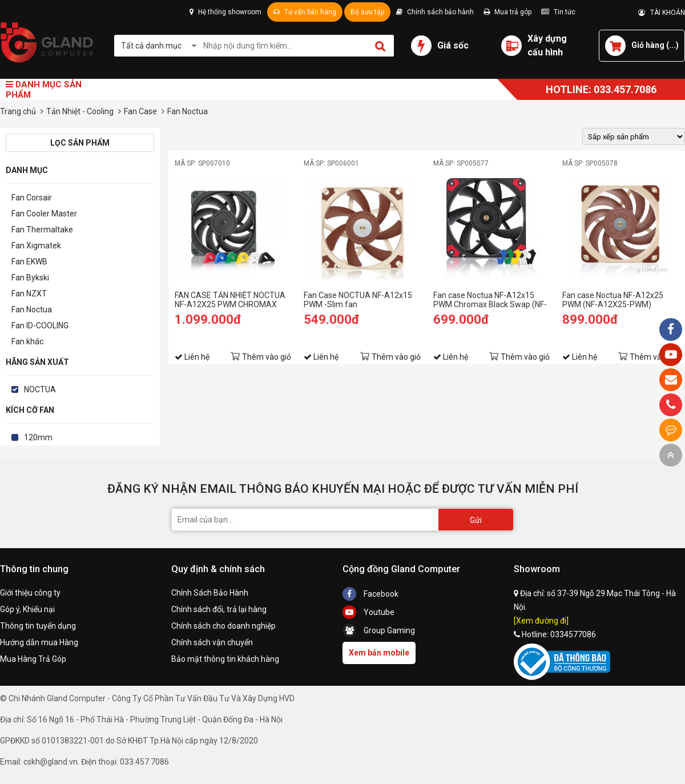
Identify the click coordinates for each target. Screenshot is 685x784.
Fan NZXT (29, 294)
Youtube (368, 612)
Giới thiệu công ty (30, 593)
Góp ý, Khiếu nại (27, 609)
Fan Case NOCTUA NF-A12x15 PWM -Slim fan (358, 300)
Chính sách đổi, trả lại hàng (219, 609)
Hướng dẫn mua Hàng (39, 642)
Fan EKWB (29, 262)
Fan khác (27, 341)
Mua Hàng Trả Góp (33, 659)
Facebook (370, 594)
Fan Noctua (32, 309)
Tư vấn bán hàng (305, 12)
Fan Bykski (30, 278)
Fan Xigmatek (36, 246)
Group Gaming (379, 630)
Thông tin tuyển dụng (38, 626)
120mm (38, 437)
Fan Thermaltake (42, 230)
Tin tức (558, 12)
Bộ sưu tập (367, 12)
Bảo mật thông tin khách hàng (225, 659)
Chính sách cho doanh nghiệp (223, 626)
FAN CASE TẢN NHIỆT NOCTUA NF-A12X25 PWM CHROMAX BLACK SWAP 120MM (230, 300)
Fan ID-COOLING (40, 325)
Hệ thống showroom (225, 12)
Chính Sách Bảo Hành (210, 593)
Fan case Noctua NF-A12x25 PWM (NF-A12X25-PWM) (613, 300)
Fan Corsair (32, 198)
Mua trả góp (507, 12)
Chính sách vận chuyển (212, 642)
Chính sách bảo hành (435, 12)
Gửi (476, 520)
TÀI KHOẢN (662, 13)
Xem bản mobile (379, 653)
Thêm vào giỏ (267, 357)
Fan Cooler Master (44, 214)
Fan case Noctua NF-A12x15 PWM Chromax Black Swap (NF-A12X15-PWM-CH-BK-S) (490, 300)
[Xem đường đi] (541, 621)
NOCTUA (40, 389)
